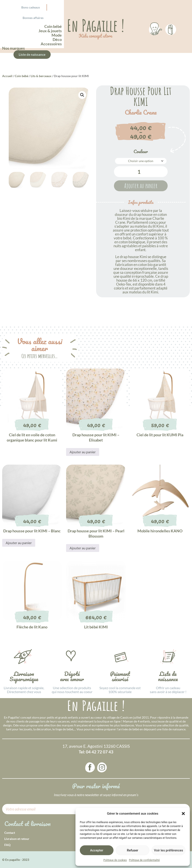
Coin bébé (22, 76)
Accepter (97, 850)
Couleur (141, 151)
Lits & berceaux (41, 76)
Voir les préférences (169, 850)
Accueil (7, 76)
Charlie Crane (141, 112)
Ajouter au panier (141, 186)
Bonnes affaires (33, 18)
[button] (183, 814)
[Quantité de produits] (141, 172)
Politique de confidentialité (144, 860)
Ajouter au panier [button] (83, 452)
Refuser (132, 850)
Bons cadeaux (31, 7)
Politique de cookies (115, 860)
